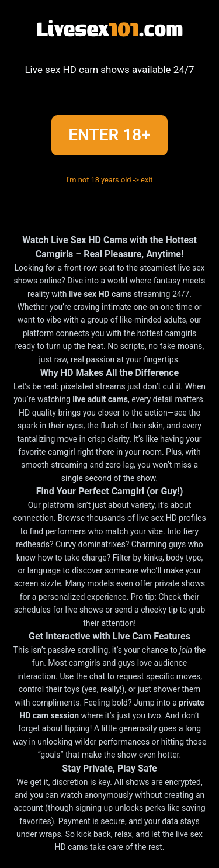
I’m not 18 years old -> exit (109, 180)
